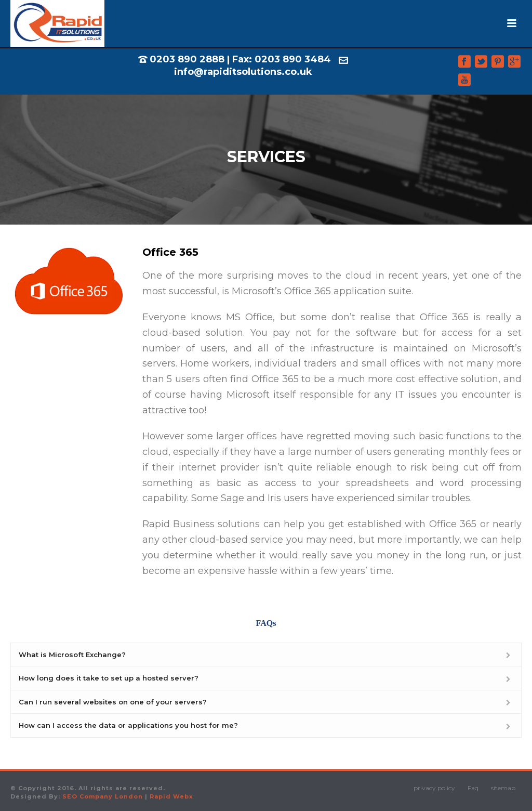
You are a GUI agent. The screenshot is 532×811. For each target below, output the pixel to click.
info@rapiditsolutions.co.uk (243, 72)
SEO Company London (103, 796)
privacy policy (434, 788)
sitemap (503, 788)
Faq (473, 788)
